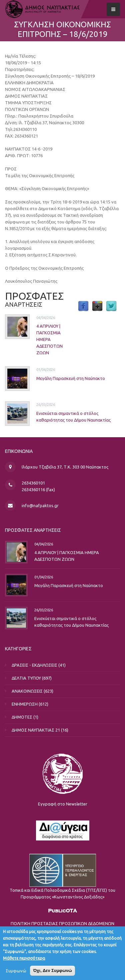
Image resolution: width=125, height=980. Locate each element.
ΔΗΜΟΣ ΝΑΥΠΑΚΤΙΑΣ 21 (36, 730)
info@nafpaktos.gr (40, 505)
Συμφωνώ (16, 973)
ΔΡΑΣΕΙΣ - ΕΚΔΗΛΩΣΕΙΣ (34, 665)
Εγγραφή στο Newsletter (63, 804)
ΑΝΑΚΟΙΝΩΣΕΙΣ (27, 691)
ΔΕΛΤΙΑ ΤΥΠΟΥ (26, 678)
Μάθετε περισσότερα (24, 960)
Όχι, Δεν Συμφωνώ (52, 973)
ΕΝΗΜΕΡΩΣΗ (25, 704)
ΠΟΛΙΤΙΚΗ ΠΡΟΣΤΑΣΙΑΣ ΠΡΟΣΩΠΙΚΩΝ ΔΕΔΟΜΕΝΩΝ (62, 923)
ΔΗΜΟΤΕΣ (22, 717)
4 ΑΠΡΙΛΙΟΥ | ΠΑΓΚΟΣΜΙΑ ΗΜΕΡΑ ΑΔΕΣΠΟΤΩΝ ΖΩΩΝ (49, 339)
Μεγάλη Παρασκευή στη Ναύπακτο (71, 378)
